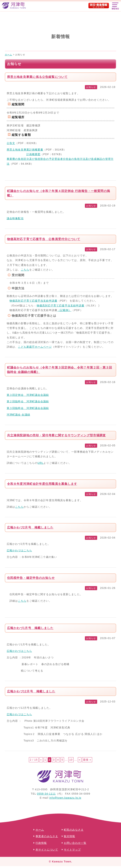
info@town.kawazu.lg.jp (65, 798)
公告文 (11, 143)
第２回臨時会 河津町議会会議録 (28, 401)
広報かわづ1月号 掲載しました (30, 628)
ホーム (40, 830)
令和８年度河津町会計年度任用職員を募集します (42, 484)
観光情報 (69, 836)
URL (40, 463)
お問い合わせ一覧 (75, 843)
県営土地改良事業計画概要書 (25, 150)
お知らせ (91, 87)
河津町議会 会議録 (18, 415)
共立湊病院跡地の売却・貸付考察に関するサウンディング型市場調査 (56, 435)
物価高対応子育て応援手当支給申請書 (33, 301)
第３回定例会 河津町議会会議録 (28, 395)
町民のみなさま (74, 830)
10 (71, 760)
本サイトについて (47, 850)
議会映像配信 (15, 218)
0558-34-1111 (46, 794)
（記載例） (64, 310)
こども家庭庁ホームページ (35, 347)
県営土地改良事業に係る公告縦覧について (37, 77)
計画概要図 (34, 154)
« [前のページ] (41, 760)
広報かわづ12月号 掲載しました (31, 691)
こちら (25, 270)
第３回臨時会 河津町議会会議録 (28, 408)
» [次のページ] (80, 760)
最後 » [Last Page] (87, 760)
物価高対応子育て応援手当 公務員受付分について (44, 239)
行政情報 (41, 843)
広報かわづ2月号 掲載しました (30, 527)
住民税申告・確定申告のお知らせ (31, 578)
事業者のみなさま (47, 836)
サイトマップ (72, 850)
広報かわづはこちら (19, 550)
